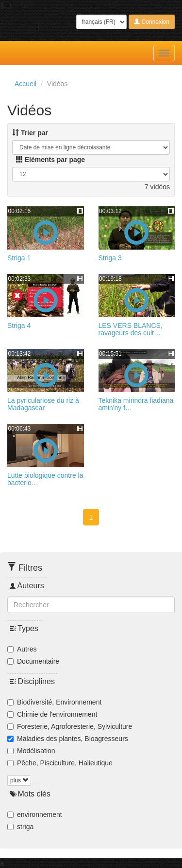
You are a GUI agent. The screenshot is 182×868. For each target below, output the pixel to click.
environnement (40, 814)
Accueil (25, 84)
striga (25, 827)
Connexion (152, 22)
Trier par (30, 133)
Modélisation (36, 751)
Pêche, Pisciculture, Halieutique (65, 763)
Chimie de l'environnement (57, 714)
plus (19, 780)
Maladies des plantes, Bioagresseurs (73, 739)
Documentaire (38, 661)
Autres (27, 649)
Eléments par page (50, 160)
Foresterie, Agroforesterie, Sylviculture (74, 726)
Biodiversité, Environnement (59, 702)
